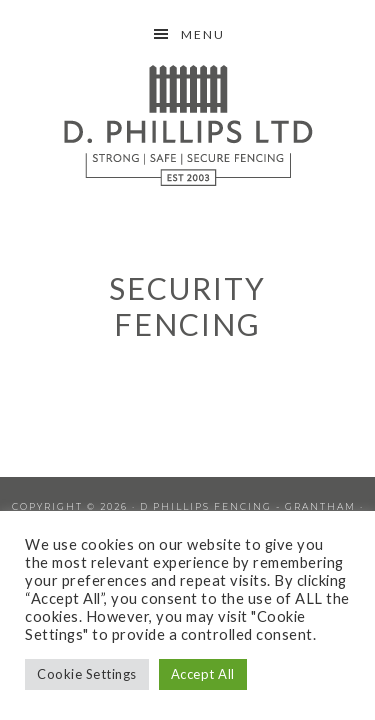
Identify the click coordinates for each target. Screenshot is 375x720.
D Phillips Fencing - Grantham (248, 506)
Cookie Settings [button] (87, 674)
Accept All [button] (203, 674)
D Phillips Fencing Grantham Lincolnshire (187, 125)
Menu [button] (203, 34)
